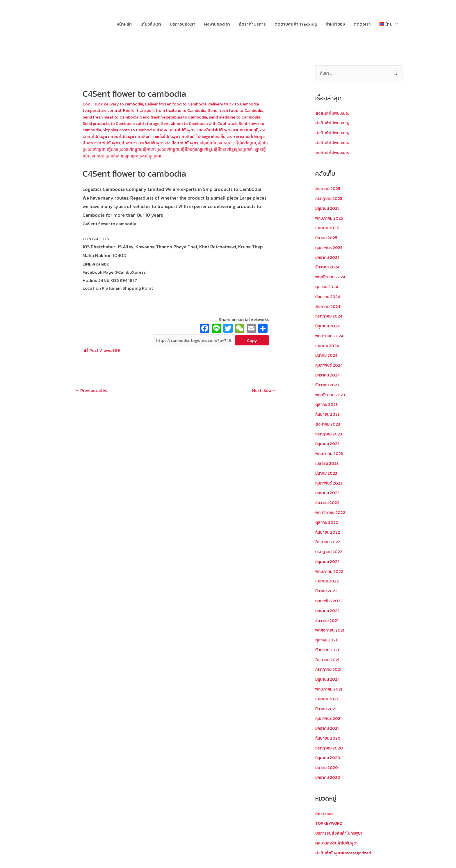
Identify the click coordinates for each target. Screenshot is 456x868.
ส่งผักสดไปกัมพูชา (170, 136)
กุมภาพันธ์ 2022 (330, 601)
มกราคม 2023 (328, 493)
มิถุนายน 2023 (328, 444)
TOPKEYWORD (329, 823)
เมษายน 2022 (328, 581)
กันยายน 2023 (328, 414)
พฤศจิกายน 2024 (331, 277)
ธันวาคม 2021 (328, 620)
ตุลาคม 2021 (327, 640)
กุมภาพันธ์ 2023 (330, 483)
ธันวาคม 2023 (328, 385)
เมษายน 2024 (328, 346)
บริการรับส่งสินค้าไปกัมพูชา (341, 833)
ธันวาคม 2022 (328, 503)
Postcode (325, 814)
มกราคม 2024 (328, 375)
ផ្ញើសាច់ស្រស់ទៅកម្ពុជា (243, 148)
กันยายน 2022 (328, 532)
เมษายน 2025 (328, 228)
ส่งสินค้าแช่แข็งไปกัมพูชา (241, 136)
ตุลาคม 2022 (327, 522)
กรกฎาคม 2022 (330, 552)
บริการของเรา (183, 24)
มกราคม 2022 (328, 610)
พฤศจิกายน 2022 (331, 513)
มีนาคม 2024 (327, 356)
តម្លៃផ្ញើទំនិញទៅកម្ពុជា (139, 148)
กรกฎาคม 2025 (330, 199)
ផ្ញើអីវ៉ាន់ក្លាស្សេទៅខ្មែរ (139, 154)
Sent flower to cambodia (138, 129)
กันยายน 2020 (329, 738)
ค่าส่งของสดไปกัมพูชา (244, 129)
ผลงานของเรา (217, 24)
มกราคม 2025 (328, 258)
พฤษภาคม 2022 (330, 571)
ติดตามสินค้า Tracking (296, 24)
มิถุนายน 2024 (328, 326)
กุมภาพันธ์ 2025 (330, 248)
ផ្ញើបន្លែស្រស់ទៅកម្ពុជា (204, 148)
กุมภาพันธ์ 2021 (329, 719)
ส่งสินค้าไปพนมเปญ (334, 114)
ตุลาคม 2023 (327, 405)
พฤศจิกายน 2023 (331, 395)
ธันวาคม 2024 (328, 267)
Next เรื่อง (263, 397)
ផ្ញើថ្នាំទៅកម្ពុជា (171, 148)
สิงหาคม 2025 (328, 189)
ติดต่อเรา (362, 24)
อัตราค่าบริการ (252, 24)
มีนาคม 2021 (327, 709)
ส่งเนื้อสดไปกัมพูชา (100, 148)
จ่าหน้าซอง (335, 24)
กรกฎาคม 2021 (329, 669)
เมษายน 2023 (328, 463)
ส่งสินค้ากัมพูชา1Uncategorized (346, 853)
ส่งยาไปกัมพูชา (202, 136)
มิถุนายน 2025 (328, 209)
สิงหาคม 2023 (328, 424)
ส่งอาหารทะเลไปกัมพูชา (154, 142)
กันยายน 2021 (328, 650)
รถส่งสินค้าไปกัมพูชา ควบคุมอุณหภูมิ (117, 136)
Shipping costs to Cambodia (193, 129)
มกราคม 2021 (328, 728)
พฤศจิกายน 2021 (331, 630)
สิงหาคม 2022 (328, 542)
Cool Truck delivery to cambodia (115, 104)
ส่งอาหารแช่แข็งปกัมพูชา (242, 142)
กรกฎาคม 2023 (330, 434)
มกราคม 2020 (328, 777)
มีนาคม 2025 (327, 238)
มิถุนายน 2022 (328, 562)
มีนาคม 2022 (327, 591)
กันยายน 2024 (329, 297)
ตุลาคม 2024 (327, 287)
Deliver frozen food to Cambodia (182, 104)
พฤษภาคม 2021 (330, 689)
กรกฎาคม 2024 (330, 316)
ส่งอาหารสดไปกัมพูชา (197, 142)
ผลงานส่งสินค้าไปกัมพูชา (338, 843)
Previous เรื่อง (93, 397)
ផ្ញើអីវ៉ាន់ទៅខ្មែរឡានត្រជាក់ (181, 154)
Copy (252, 346)
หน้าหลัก (124, 24)
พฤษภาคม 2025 (330, 218)
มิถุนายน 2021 (328, 679)
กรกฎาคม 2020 (330, 748)
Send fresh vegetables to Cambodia (218, 117)
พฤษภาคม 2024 (330, 336)
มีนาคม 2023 (327, 473)
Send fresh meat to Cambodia (150, 117)
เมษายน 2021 (327, 699)
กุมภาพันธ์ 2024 (330, 366)
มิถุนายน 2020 (329, 758)
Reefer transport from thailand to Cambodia (191, 110)
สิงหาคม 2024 (328, 307)
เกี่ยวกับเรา (151, 24)
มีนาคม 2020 (327, 767)
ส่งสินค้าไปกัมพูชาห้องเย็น (107, 142)
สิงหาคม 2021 (328, 660)
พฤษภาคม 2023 (330, 454)
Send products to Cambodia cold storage (171, 123)
